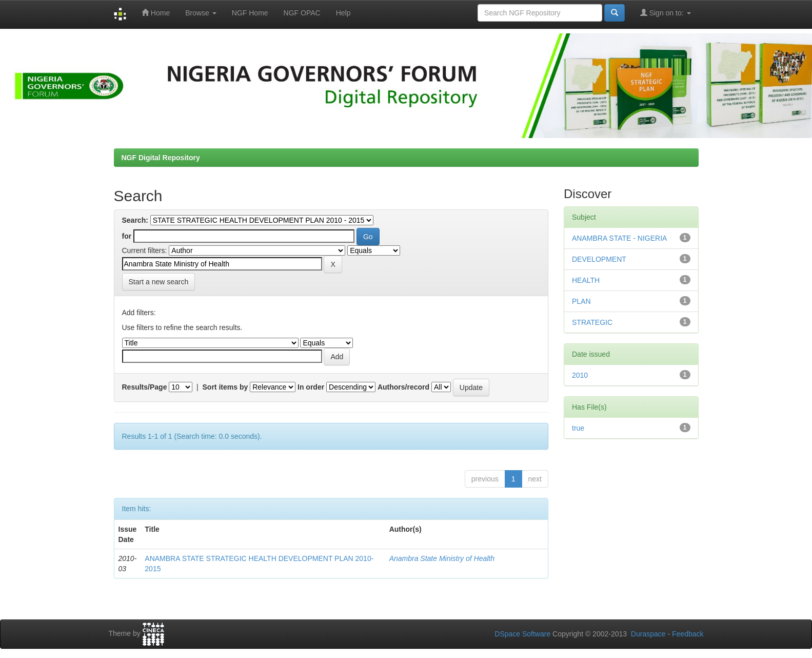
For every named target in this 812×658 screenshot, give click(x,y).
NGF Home (250, 13)
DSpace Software (522, 634)
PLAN (581, 301)
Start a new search (159, 282)
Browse (201, 13)
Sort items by (225, 387)
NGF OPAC (302, 13)
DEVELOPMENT (599, 259)
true (578, 428)
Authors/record (403, 387)
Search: (135, 220)
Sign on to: (666, 13)
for (127, 236)
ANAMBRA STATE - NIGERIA (619, 238)
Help (343, 13)
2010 (580, 375)
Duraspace (648, 634)
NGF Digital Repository (161, 158)
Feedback (688, 634)
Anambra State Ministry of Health (442, 558)
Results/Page (145, 387)
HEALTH (586, 280)
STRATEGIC (592, 322)
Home (156, 13)
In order (311, 387)
